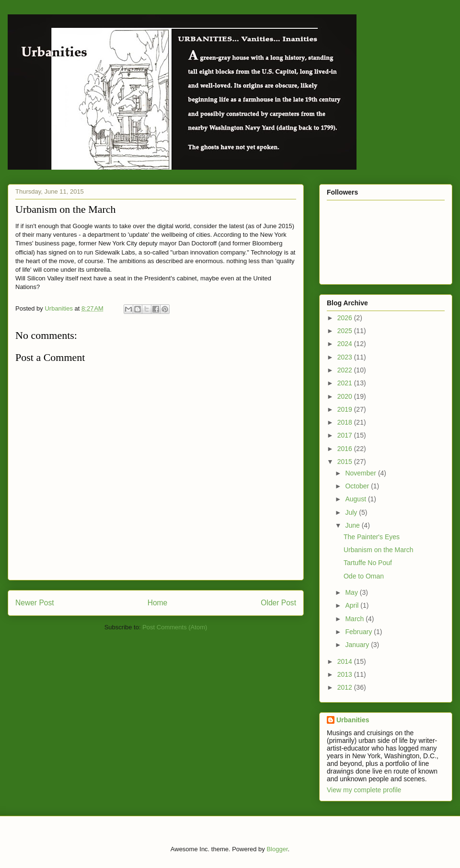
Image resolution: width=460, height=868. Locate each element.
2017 (346, 435)
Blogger (277, 849)
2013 (346, 674)
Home (158, 603)
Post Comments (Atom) (175, 627)
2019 (346, 409)
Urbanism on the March (379, 550)
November (361, 473)
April (353, 605)
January (358, 645)
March (355, 619)
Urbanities (353, 720)
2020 (346, 396)
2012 (346, 687)
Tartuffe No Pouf (368, 563)
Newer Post (35, 603)
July (352, 512)
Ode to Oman (364, 576)
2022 (346, 370)
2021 (346, 383)
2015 (346, 462)
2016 (346, 449)
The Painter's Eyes (372, 537)
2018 (346, 422)
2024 (346, 344)
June (353, 525)
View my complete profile (364, 790)
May (352, 592)
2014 (346, 661)
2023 (346, 357)
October (358, 486)
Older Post (278, 603)
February (359, 632)
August (356, 499)
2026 (346, 318)
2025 (346, 331)
